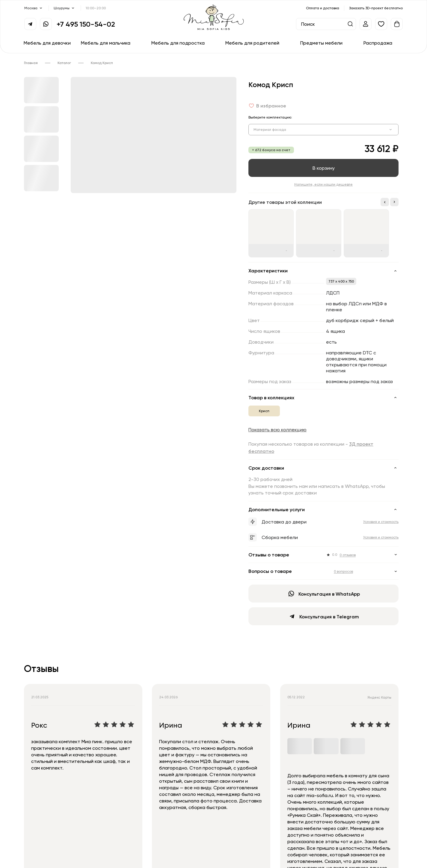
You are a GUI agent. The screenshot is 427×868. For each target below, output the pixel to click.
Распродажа (378, 43)
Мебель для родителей (252, 43)
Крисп (264, 411)
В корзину (324, 168)
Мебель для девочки (47, 43)
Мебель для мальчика (106, 43)
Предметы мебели (321, 43)
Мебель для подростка (178, 43)
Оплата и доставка (323, 8)
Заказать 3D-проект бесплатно (376, 8)
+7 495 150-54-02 (86, 24)
